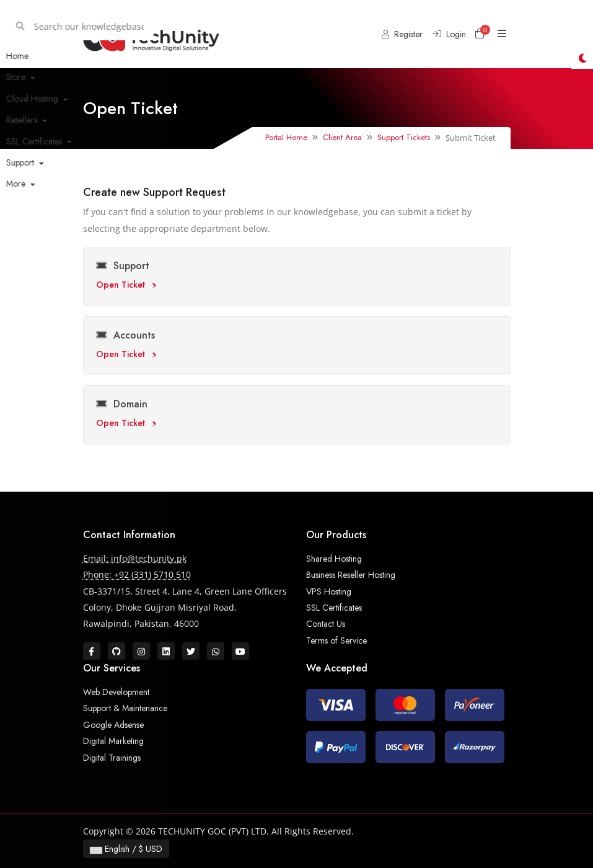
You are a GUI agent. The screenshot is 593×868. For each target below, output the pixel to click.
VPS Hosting (329, 591)
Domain (122, 404)
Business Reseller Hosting (351, 575)
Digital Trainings (112, 758)
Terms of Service (336, 640)
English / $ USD (126, 849)
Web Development (116, 692)
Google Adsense (113, 725)
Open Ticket (126, 285)
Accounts (125, 335)
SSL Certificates (334, 608)
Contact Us (326, 624)
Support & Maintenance (125, 708)
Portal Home (286, 137)
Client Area (342, 137)
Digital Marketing (113, 741)
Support (123, 266)
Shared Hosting (334, 559)
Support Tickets (404, 137)
